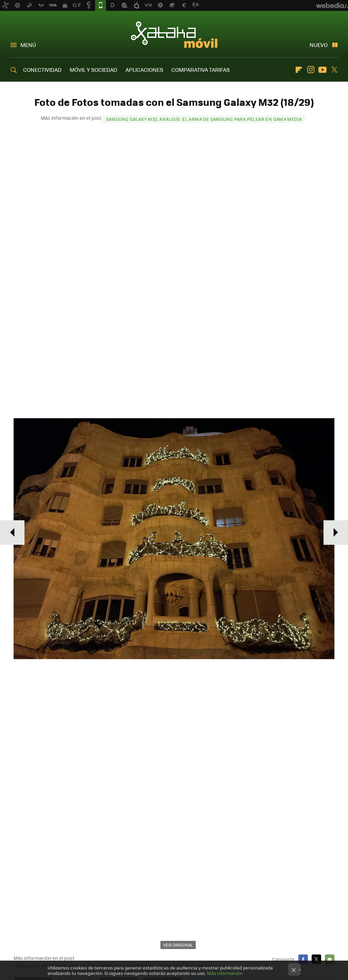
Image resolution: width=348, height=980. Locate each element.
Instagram (311, 70)
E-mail (330, 959)
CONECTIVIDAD (42, 70)
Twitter (334, 70)
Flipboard (299, 70)
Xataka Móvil (174, 35)
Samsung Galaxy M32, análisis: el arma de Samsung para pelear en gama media (204, 119)
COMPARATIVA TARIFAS (201, 70)
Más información (225, 973)
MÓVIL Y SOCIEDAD (93, 70)
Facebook (303, 959)
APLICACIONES (144, 70)
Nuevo (319, 45)
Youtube (323, 70)
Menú (28, 45)
